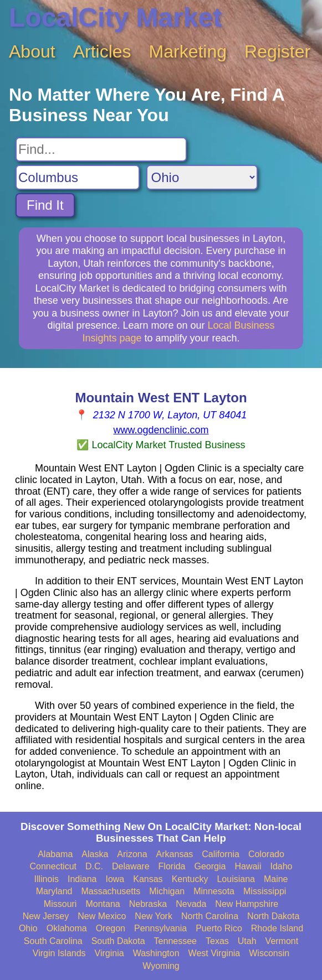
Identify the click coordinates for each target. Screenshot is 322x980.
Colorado (266, 854)
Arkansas (175, 854)
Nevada (191, 904)
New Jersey (46, 916)
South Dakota (118, 941)
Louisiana (236, 879)
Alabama (55, 854)
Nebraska (148, 904)
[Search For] (101, 149)
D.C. (94, 866)
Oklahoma (67, 928)
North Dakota (273, 916)
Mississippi (265, 891)
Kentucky (190, 879)
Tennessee (175, 941)
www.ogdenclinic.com (161, 430)
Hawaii (248, 866)
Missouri (60, 904)
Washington (156, 953)
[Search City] (78, 177)
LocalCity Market (115, 17)
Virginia (109, 953)
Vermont (282, 941)
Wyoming (161, 966)
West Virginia (214, 953)
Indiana (82, 879)
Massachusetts (111, 891)
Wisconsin (269, 953)
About (32, 51)
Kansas (148, 879)
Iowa (115, 879)
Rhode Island (277, 928)
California (221, 854)
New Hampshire (247, 904)
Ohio (28, 928)
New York (154, 916)
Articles (102, 51)
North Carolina (210, 916)
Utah (247, 941)
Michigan (167, 891)
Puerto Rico (219, 928)
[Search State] (202, 177)
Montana (103, 904)
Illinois (46, 879)
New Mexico (102, 916)
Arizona (132, 854)
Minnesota (214, 891)
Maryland (54, 891)
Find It (45, 205)
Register (277, 51)
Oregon (111, 928)
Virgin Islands (59, 953)
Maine (276, 879)
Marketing (188, 51)
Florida (172, 866)
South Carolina (53, 941)
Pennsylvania (160, 928)
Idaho (281, 866)
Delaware (131, 866)
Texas (217, 941)
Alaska (95, 854)
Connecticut (53, 866)
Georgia (210, 866)
